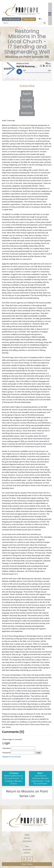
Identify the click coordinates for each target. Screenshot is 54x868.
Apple (27, 93)
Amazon (27, 113)
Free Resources (12, 19)
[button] (50, 14)
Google (27, 100)
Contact (27, 853)
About (27, 835)
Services (27, 838)
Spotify (27, 106)
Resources (27, 849)
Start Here (29, 19)
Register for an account (12, 757)
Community (27, 841)
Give (27, 846)
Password (19, 753)
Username (19, 748)
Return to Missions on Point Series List (27, 794)
